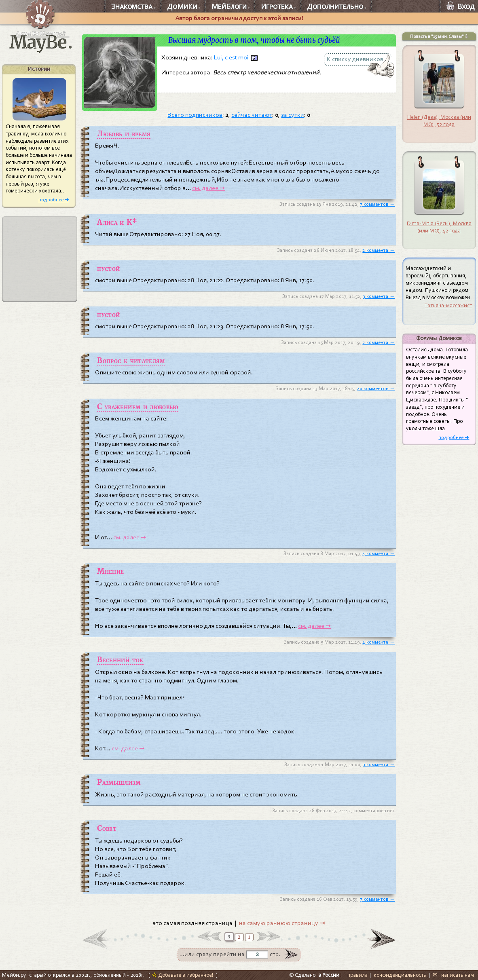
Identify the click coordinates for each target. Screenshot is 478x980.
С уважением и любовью (137, 407)
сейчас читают (252, 115)
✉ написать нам (453, 975)
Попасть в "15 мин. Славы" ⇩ (439, 36)
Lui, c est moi (231, 57)
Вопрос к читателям (131, 361)
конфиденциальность (400, 975)
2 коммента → (379, 250)
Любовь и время (124, 134)
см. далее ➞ (208, 188)
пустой (108, 268)
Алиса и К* (117, 222)
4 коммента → (379, 553)
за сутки (293, 115)
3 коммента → (379, 296)
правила (357, 975)
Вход (461, 6)
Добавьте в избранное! (183, 975)
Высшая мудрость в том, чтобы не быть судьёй (254, 40)
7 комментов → (377, 204)
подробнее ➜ (54, 200)
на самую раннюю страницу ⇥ (282, 923)
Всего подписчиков (195, 115)
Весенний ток (120, 660)
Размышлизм (119, 782)
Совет (107, 828)
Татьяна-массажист (448, 305)
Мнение (110, 571)
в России (329, 975)
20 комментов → (376, 389)
